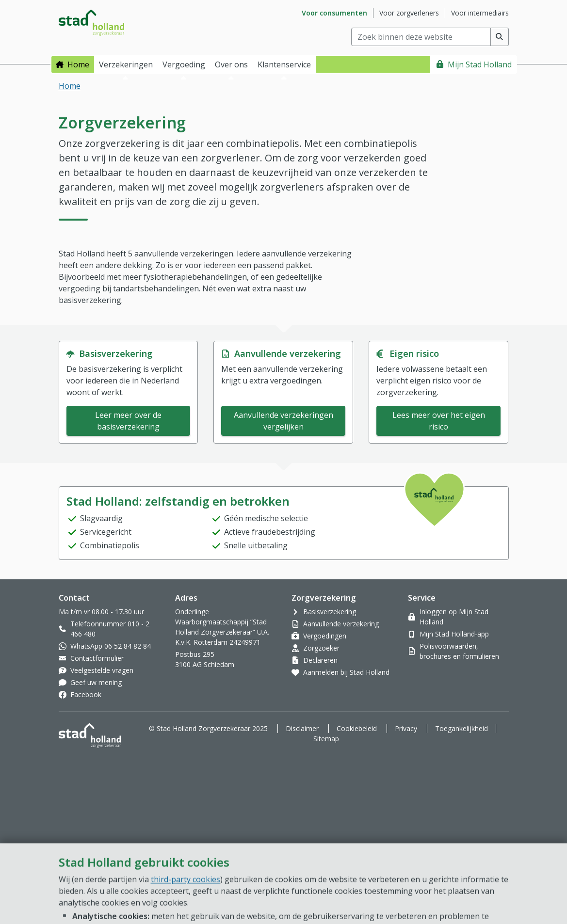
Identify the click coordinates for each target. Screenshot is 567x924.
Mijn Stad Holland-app (454, 634)
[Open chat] (520, 885)
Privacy (406, 728)
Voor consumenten (334, 13)
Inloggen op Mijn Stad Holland (454, 617)
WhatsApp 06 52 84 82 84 (111, 646)
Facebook (86, 694)
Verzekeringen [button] (126, 64)
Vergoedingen (325, 636)
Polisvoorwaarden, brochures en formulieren (459, 651)
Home (78, 64)
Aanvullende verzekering (341, 624)
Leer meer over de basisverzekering (128, 421)
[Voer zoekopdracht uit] (500, 37)
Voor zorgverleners (409, 13)
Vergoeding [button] (184, 64)
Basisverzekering (330, 612)
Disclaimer (302, 728)
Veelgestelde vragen (102, 670)
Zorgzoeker (321, 648)
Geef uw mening (96, 682)
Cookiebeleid (357, 728)
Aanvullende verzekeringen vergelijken (283, 421)
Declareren (320, 660)
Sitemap (326, 739)
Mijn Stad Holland (480, 64)
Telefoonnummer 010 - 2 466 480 (110, 629)
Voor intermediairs (480, 13)
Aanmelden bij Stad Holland (346, 672)
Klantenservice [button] (284, 64)
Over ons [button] (231, 64)
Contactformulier (97, 658)
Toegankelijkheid (462, 728)
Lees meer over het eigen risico (439, 421)
